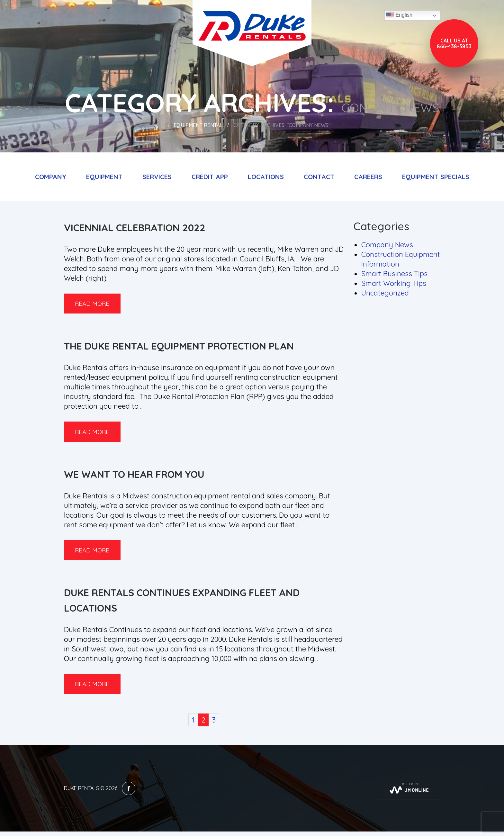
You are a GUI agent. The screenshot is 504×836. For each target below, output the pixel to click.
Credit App (210, 177)
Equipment (104, 177)
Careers (368, 177)
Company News (387, 245)
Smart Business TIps (394, 274)
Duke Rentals (81, 793)
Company (51, 177)
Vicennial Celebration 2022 (135, 228)
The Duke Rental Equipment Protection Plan (179, 347)
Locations (266, 177)
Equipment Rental (198, 125)
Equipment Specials (436, 177)
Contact (319, 177)
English (399, 15)
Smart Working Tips (394, 283)
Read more (95, 304)
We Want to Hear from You (134, 477)
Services (157, 177)
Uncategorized (385, 293)
